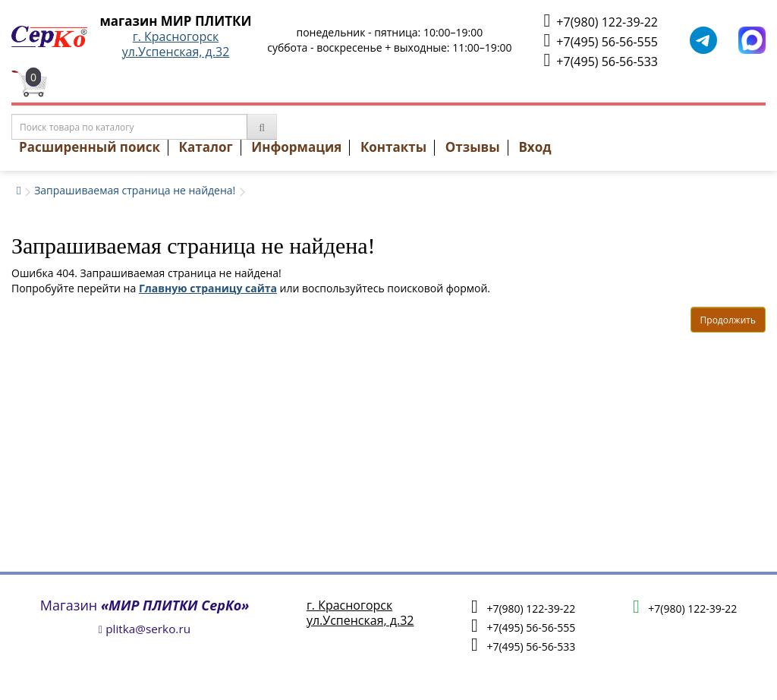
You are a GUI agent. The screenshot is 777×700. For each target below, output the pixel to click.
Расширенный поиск (90, 147)
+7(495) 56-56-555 (601, 41)
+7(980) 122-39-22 (601, 21)
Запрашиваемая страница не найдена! (135, 190)
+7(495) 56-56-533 (601, 60)
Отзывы (473, 147)
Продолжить (728, 320)
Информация (296, 147)
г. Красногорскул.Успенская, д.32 (176, 44)
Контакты (393, 147)
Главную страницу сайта (208, 288)
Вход (535, 147)
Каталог (206, 147)
